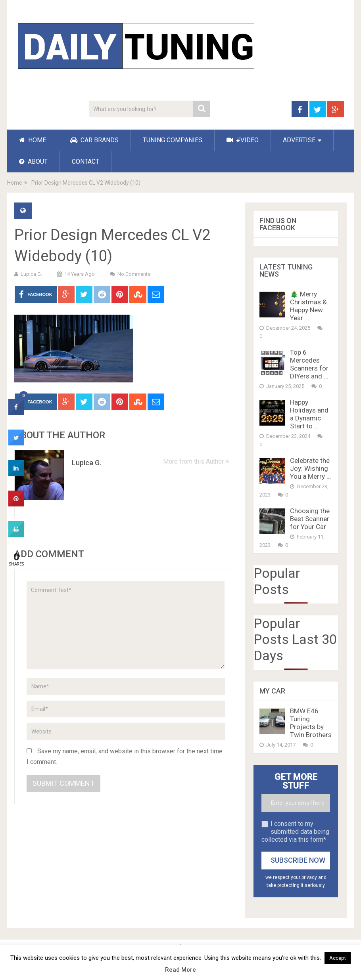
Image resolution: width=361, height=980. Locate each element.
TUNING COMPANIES (173, 140)
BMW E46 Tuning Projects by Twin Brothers (311, 723)
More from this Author (196, 461)
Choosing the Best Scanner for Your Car (310, 519)
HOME (33, 140)
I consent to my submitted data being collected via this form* (295, 832)
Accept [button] (338, 958)
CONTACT (85, 161)
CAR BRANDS (94, 140)
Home (15, 183)
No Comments (134, 274)
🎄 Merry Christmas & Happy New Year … (308, 306)
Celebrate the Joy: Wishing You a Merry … (310, 468)
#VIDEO (243, 140)
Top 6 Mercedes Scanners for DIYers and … (309, 364)
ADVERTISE (299, 140)
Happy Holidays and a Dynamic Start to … (309, 414)
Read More (180, 970)
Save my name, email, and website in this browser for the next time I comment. (125, 756)
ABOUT (33, 161)
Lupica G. (31, 274)
